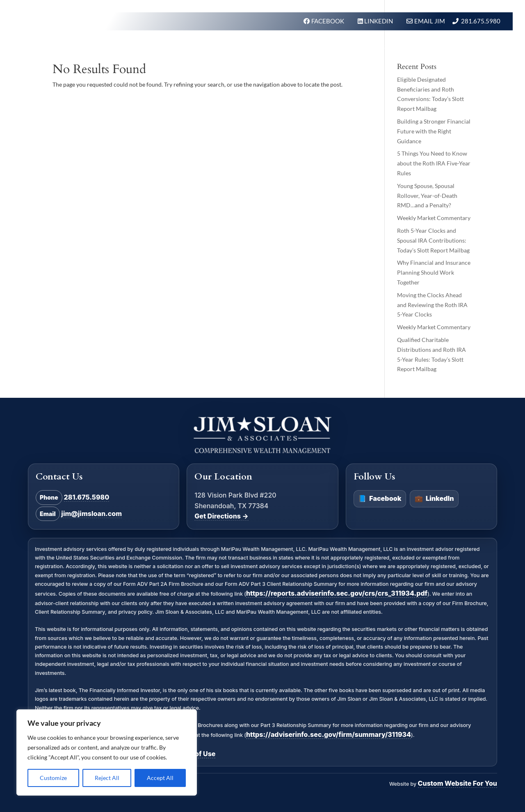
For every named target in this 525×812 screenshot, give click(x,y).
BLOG (406, 47)
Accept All (160, 778)
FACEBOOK (328, 21)
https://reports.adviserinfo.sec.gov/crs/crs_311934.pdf (337, 593)
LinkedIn (434, 499)
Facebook (380, 499)
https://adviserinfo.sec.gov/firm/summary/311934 (329, 734)
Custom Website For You (458, 783)
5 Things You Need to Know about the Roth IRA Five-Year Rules (434, 163)
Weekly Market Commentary (434, 218)
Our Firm (273, 47)
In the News (365, 47)
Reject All (107, 778)
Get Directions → (221, 516)
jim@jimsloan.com (91, 514)
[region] (107, 752)
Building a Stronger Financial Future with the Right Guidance (434, 131)
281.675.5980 (481, 21)
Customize (53, 778)
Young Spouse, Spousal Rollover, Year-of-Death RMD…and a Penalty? (427, 196)
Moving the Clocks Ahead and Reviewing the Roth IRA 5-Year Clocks (432, 305)
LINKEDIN (379, 21)
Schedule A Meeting (462, 47)
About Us (317, 47)
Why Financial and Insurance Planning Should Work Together (434, 272)
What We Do (224, 47)
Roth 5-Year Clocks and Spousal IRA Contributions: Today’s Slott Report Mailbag (433, 240)
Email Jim (430, 21)
